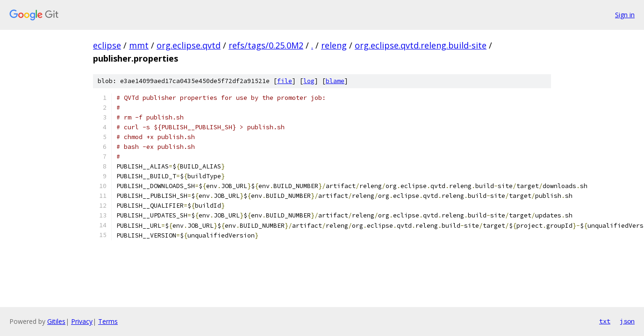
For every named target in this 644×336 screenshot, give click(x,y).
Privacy (82, 321)
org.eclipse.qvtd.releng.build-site (421, 45)
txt (605, 321)
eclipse (107, 45)
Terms (108, 321)
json (627, 321)
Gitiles (56, 321)
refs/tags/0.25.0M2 (266, 45)
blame (335, 81)
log (309, 81)
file (285, 81)
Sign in (625, 15)
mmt (139, 45)
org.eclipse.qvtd (189, 45)
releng (334, 45)
